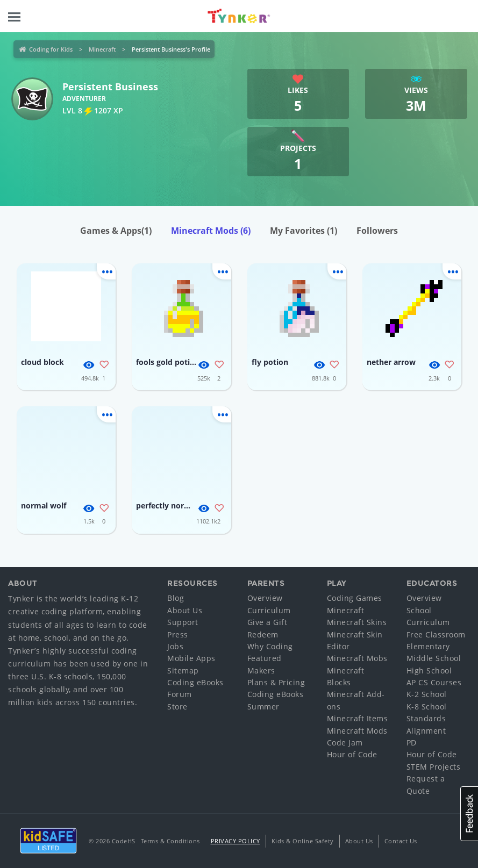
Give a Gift (267, 622)
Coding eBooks (195, 682)
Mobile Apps (191, 658)
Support (183, 622)
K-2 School (427, 694)
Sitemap (183, 670)
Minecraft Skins (357, 622)
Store (177, 706)
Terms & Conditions (170, 841)
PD (412, 743)
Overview (265, 598)
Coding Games (355, 598)
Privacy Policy (236, 841)
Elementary (428, 646)
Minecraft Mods (211, 231)
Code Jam (345, 743)
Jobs (175, 646)
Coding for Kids (51, 49)
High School (429, 670)
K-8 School (427, 706)
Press (178, 634)
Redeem (263, 634)
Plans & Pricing (276, 682)
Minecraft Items (358, 718)
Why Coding (270, 646)
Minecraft (102, 49)
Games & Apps (116, 231)
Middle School (434, 658)
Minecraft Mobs (357, 658)
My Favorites (304, 231)
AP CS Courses (434, 682)
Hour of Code (352, 754)
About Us (185, 610)
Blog (176, 598)
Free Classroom (436, 634)
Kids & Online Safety (303, 841)
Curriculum (269, 610)
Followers (377, 231)
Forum (180, 694)
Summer (263, 706)
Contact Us (401, 841)
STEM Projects (434, 767)
